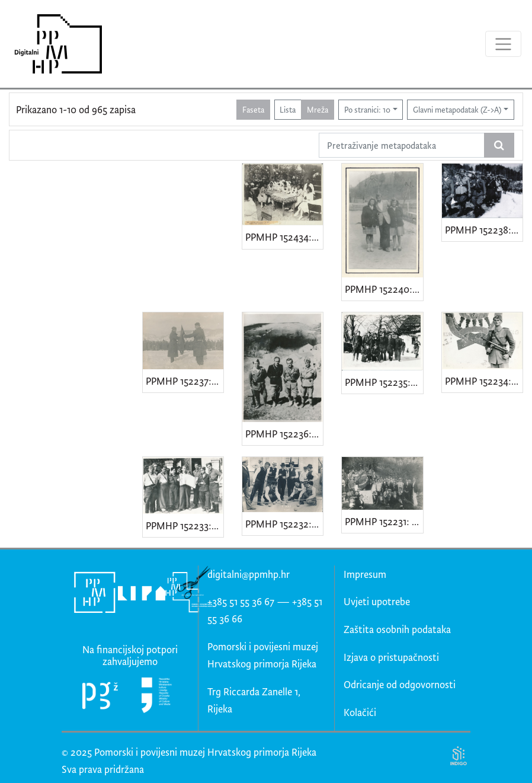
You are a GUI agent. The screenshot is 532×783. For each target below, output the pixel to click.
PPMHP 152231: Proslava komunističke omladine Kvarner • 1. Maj (384, 521)
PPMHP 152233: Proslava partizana (185, 525)
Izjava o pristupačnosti (391, 657)
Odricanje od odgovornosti (400, 684)
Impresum (365, 574)
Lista (288, 109)
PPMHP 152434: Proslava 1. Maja (284, 237)
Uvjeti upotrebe (377, 601)
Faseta (253, 109)
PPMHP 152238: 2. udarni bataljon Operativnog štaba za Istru (484, 230)
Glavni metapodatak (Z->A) (457, 109)
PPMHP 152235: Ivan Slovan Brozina (384, 382)
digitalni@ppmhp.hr (249, 574)
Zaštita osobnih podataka (397, 629)
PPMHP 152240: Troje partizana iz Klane (384, 289)
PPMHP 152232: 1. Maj (284, 524)
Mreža (318, 109)
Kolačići (360, 712)
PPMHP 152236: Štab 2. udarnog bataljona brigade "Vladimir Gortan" (284, 434)
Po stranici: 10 (367, 109)
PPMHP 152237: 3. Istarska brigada (185, 381)
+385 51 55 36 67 (241, 601)
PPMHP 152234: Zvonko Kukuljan (484, 381)
